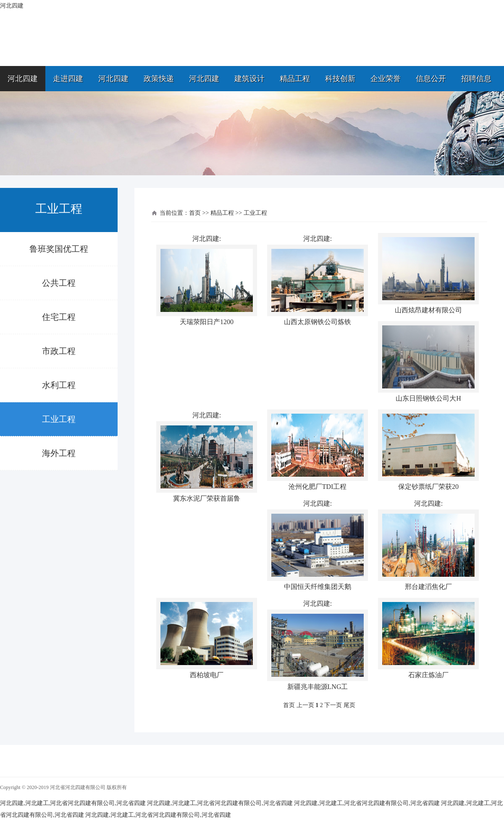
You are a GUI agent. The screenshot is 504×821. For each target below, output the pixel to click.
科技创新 (340, 79)
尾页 (349, 705)
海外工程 (59, 453)
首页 (195, 213)
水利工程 (59, 385)
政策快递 (159, 79)
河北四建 (23, 79)
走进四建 (68, 79)
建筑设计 (249, 79)
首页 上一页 (299, 705)
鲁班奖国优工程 (59, 249)
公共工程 (59, 283)
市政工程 (59, 351)
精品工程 (295, 79)
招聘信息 (476, 79)
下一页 (333, 705)
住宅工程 (59, 317)
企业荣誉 (386, 79)
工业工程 (59, 419)
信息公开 (431, 79)
